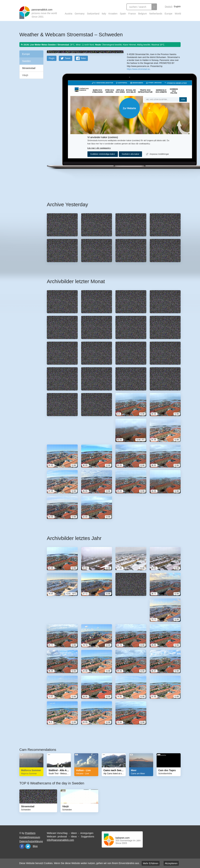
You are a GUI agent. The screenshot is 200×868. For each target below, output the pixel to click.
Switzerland (93, 14)
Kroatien (113, 14)
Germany (80, 14)
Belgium (143, 14)
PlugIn (52, 113)
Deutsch (169, 7)
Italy (104, 14)
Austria (69, 14)
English (177, 7)
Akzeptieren (171, 863)
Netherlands (156, 14)
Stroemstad (29, 68)
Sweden (27, 61)
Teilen (83, 113)
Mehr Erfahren (151, 863)
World (178, 14)
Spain (123, 14)
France (132, 14)
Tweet (68, 113)
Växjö (25, 75)
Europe (169, 14)
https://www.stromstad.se (138, 106)
